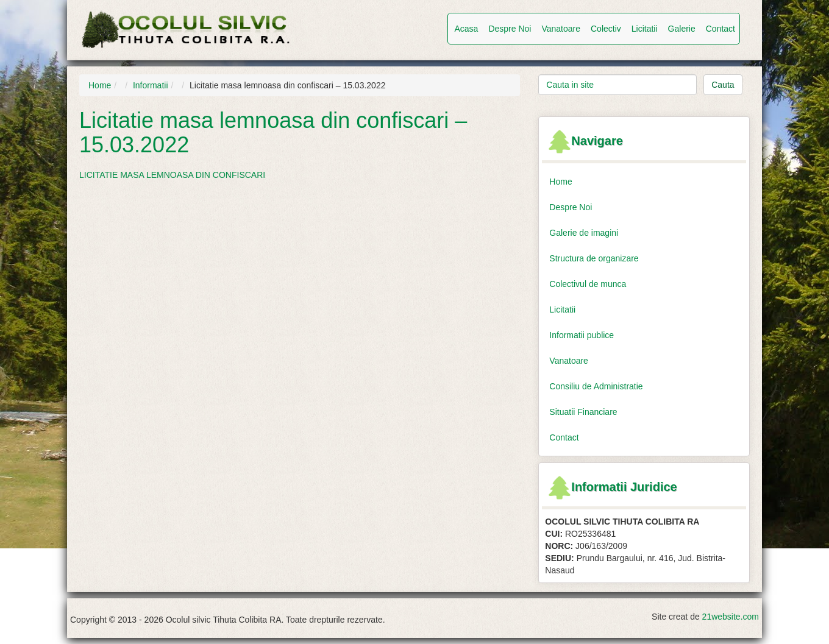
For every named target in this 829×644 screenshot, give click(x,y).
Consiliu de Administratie (596, 386)
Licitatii (645, 29)
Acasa (466, 29)
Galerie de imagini (584, 233)
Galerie (682, 29)
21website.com (731, 617)
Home (100, 85)
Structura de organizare (594, 258)
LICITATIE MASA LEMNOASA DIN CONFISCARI (172, 175)
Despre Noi (510, 29)
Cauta (723, 85)
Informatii (151, 85)
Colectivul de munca (588, 284)
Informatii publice (582, 335)
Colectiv (606, 29)
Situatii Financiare (583, 412)
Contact (720, 29)
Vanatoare (561, 29)
